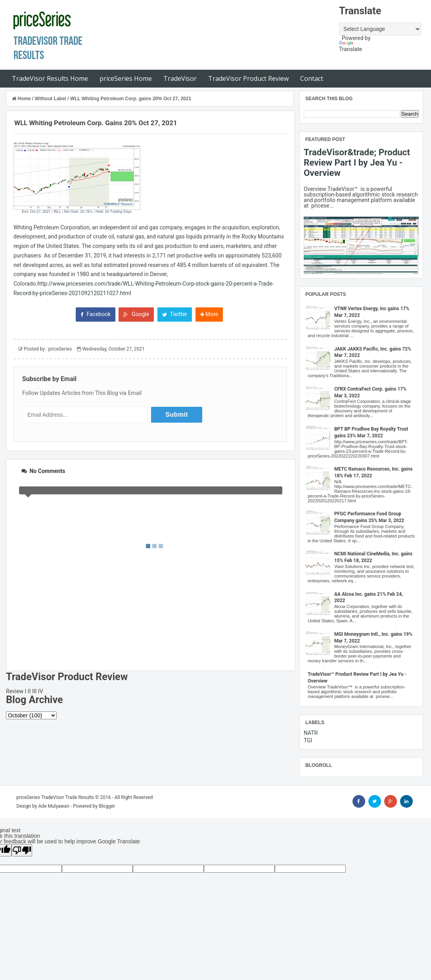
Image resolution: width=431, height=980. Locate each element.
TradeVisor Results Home (50, 78)
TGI (308, 740)
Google (136, 314)
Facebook (96, 314)
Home (22, 99)
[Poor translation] (22, 850)
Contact (312, 78)
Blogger (107, 806)
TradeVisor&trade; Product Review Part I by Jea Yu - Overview (357, 162)
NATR (311, 733)
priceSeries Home (126, 78)
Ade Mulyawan (54, 806)
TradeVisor (180, 78)
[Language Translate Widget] (380, 29)
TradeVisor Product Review (248, 78)
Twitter (175, 314)
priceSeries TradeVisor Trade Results (56, 797)
